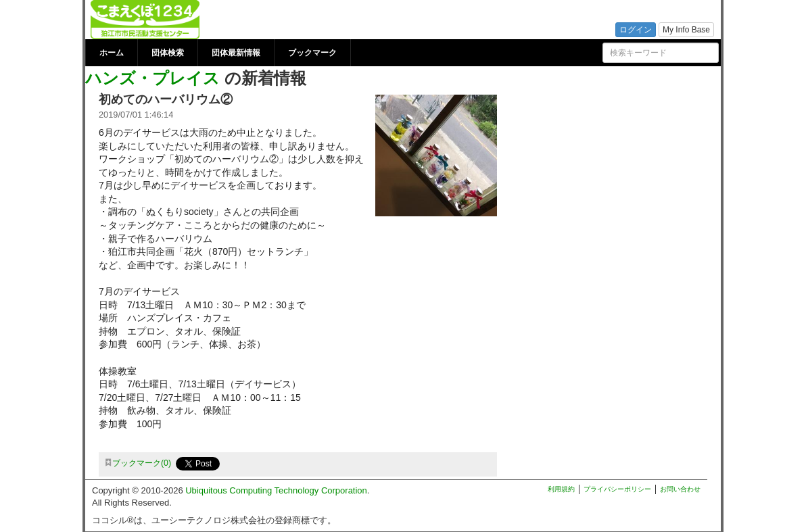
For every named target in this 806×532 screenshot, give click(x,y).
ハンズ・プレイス (152, 78)
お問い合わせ (680, 489)
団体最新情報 (236, 53)
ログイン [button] (636, 30)
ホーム (112, 53)
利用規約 (561, 489)
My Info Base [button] (686, 30)
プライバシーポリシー (617, 489)
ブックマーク (312, 53)
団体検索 (168, 53)
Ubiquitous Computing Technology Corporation (276, 490)
